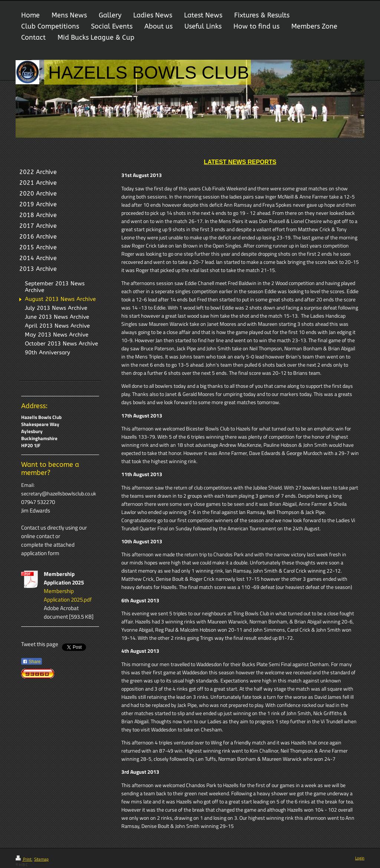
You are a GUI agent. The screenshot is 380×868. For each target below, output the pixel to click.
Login (360, 858)
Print (24, 859)
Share (32, 662)
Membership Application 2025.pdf (68, 595)
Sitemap (41, 859)
